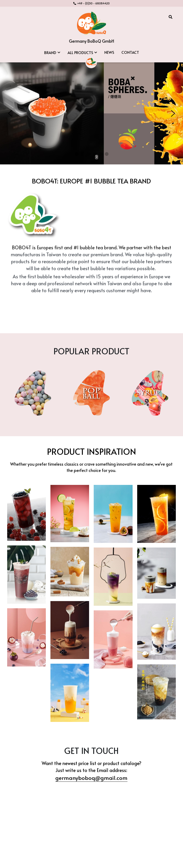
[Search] (171, 17)
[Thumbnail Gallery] (26, 497)
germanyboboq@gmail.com (91, 762)
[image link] (91, 23)
